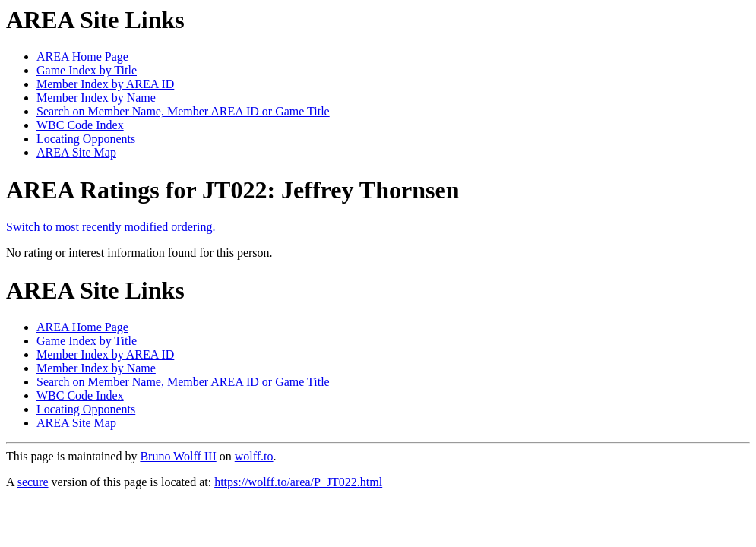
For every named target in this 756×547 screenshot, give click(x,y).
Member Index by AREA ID (105, 84)
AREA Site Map (76, 152)
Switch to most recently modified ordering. (111, 227)
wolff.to (254, 456)
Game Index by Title (87, 70)
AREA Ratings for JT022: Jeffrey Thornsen (232, 190)
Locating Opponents (86, 139)
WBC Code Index (80, 125)
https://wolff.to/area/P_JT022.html (298, 482)
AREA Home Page (82, 57)
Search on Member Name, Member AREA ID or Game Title (183, 111)
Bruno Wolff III (178, 456)
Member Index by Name (96, 98)
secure (33, 482)
